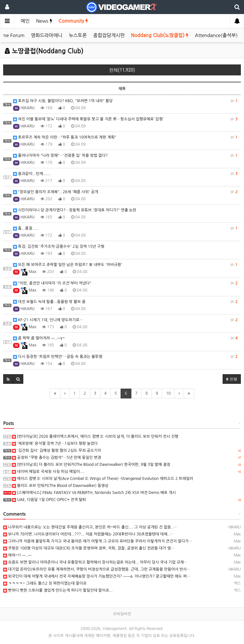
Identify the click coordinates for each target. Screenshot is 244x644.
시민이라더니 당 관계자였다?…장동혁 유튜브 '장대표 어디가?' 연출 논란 (75, 210)
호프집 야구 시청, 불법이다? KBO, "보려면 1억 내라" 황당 (125, 101)
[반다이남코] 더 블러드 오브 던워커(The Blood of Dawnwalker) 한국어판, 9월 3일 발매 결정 (91, 465)
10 (168, 393)
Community (74, 21)
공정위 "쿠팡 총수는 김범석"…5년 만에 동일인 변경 (57, 458)
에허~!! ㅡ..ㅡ (17, 555)
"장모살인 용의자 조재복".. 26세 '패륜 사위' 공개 (125, 192)
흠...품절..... (125, 228)
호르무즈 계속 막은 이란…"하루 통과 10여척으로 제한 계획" (125, 137)
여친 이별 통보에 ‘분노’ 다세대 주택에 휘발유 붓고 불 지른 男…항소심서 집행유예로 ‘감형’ (125, 119)
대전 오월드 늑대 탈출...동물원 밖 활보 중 (125, 302)
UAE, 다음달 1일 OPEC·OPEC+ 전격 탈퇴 (49, 500)
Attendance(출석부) (216, 35)
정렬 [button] (232, 379)
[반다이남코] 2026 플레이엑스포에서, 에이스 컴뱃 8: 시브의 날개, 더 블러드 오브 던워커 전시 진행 (95, 436)
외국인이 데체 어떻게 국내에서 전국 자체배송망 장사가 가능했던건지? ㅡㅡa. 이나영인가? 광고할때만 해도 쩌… (97, 576)
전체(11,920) (122, 70)
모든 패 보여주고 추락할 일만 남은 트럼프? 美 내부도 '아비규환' (125, 265)
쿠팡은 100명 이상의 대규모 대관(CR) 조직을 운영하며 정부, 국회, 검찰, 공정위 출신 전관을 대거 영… (89, 548)
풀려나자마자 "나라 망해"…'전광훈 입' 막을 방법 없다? (125, 155)
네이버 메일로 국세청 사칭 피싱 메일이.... (48, 472)
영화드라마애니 (47, 35)
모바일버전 (122, 614)
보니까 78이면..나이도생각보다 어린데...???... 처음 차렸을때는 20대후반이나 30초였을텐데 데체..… (88, 534)
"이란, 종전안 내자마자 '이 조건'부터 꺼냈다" (125, 283)
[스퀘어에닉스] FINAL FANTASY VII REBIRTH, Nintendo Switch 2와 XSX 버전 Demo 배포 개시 (94, 493)
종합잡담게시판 (109, 35)
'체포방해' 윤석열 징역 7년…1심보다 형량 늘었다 (55, 443)
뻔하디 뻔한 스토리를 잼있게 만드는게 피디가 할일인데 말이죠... (58, 590)
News (44, 21)
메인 (25, 21)
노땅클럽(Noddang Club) (44, 51)
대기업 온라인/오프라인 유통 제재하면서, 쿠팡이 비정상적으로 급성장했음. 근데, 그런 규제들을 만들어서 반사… (97, 569)
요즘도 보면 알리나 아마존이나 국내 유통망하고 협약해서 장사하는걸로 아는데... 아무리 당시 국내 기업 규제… (95, 562)
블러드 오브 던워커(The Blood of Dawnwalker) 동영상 (60, 486)
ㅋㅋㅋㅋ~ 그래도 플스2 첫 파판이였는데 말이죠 (45, 583)
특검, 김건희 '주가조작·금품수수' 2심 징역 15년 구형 (59, 247)
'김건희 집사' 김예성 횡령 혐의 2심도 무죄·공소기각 (57, 451)
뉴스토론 (78, 35)
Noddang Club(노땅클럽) (160, 35)
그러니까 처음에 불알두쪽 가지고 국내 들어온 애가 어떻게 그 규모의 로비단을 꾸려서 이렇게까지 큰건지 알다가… (98, 541)
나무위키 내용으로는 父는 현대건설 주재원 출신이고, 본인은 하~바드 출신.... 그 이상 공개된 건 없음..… (90, 527)
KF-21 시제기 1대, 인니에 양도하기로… (125, 320)
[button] (8, 379)
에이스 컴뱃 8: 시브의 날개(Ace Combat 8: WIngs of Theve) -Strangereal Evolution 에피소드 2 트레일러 (103, 479)
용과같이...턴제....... (125, 174)
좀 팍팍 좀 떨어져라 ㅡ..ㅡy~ (125, 338)
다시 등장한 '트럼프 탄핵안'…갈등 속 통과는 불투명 (125, 357)
